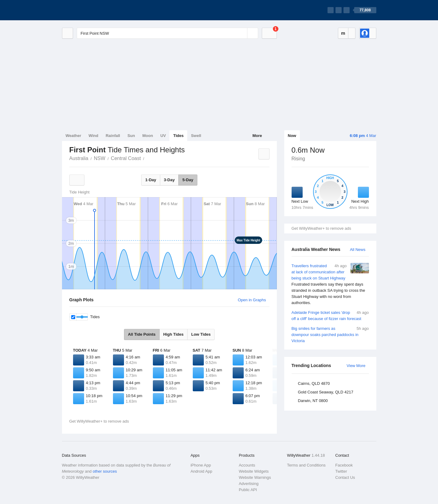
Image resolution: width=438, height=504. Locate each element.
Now (292, 136)
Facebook (344, 465)
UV (163, 136)
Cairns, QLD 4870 (314, 383)
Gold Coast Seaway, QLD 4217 (326, 392)
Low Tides (201, 334)
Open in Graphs (252, 300)
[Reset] (242, 33)
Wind (94, 136)
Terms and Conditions (306, 465)
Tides (178, 136)
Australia (79, 158)
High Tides (173, 334)
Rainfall (113, 136)
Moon (148, 136)
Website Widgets (254, 471)
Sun (131, 136)
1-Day (151, 180)
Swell (196, 136)
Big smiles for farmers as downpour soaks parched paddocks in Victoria (330, 334)
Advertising (249, 484)
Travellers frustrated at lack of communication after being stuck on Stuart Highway (330, 284)
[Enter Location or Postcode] (167, 33)
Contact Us (345, 477)
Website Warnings (255, 477)
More (257, 136)
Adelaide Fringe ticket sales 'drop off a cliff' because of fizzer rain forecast (330, 315)
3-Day (169, 180)
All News (358, 250)
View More (356, 366)
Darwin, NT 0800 (313, 401)
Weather (74, 136)
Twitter (341, 471)
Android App (202, 471)
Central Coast (126, 158)
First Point (148, 158)
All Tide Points (142, 334)
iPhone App (201, 465)
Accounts (247, 465)
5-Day (188, 180)
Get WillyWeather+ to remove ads (321, 228)
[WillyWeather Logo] (91, 10)
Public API (248, 490)
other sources (105, 471)
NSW (100, 158)
